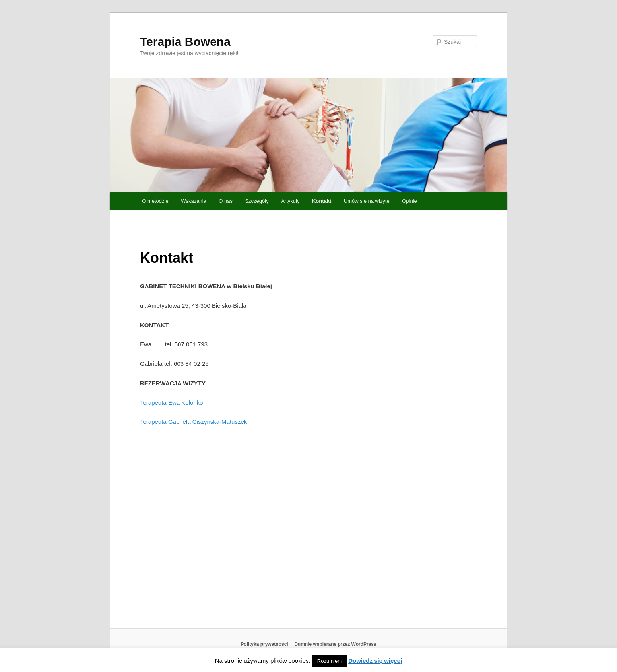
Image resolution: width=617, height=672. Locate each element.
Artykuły (290, 201)
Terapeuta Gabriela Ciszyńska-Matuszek (193, 422)
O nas (226, 201)
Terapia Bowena (185, 42)
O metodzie (155, 201)
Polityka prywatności (264, 644)
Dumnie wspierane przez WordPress (335, 644)
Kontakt (322, 201)
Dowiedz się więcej (375, 661)
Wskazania (194, 201)
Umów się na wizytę (367, 201)
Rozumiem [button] (330, 661)
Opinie (409, 201)
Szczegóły (257, 201)
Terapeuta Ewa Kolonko (171, 403)
